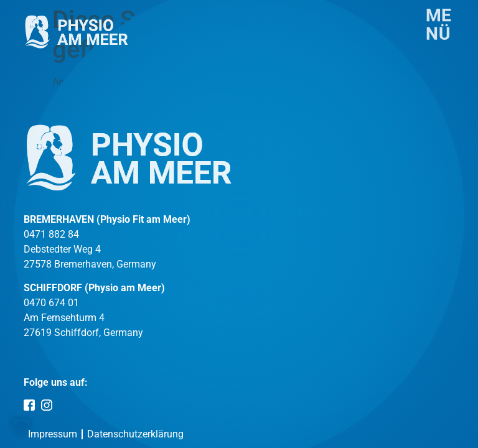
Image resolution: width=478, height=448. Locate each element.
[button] (21, 427)
